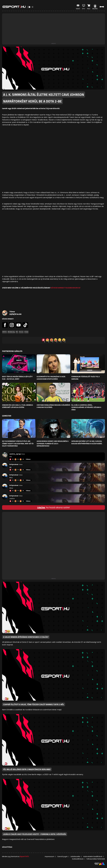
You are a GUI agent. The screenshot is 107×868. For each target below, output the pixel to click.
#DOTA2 (5, 332)
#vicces (21, 332)
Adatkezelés (75, 856)
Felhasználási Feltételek (96, 859)
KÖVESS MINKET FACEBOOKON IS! (65, 288)
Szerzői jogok (62, 856)
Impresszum (50, 856)
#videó (26, 332)
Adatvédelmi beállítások (93, 856)
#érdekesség (11, 332)
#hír (17, 332)
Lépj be (41, 508)
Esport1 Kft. (24, 856)
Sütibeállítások (78, 859)
